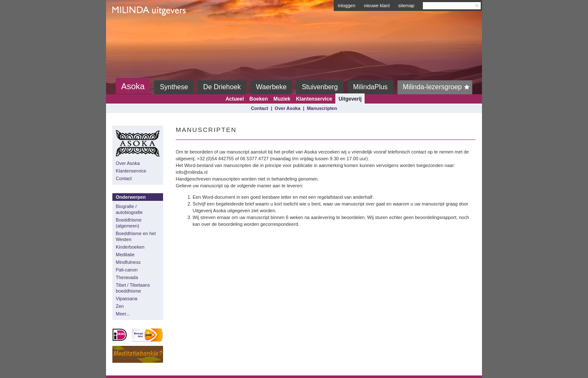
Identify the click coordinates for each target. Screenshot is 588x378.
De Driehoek (222, 87)
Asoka (133, 86)
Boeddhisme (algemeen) (129, 223)
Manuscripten (322, 108)
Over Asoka (287, 108)
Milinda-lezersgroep (438, 87)
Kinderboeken (130, 247)
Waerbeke (271, 87)
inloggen (347, 5)
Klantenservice (314, 99)
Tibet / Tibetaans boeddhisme (133, 288)
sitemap (406, 5)
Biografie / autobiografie (129, 209)
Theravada (127, 277)
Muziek (282, 99)
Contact (260, 108)
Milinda (130, 30)
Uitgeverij (350, 99)
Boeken (259, 99)
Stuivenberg (320, 87)
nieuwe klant (377, 5)
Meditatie (125, 255)
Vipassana (127, 299)
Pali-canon (127, 270)
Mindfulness (128, 262)
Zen (120, 306)
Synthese (174, 87)
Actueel (235, 99)
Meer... (123, 314)
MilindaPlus (370, 87)
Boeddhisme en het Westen (136, 236)
